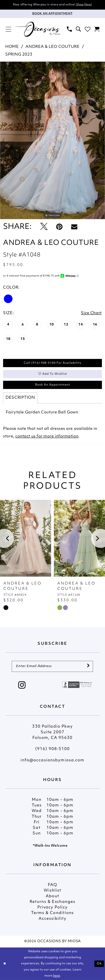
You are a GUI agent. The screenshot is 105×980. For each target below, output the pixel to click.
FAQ (52, 885)
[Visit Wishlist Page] (88, 29)
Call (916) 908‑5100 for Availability (53, 363)
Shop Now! (84, 5)
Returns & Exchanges (52, 902)
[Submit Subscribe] (88, 666)
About (52, 896)
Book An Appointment (53, 385)
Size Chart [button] (91, 313)
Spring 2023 (19, 55)
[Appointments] (52, 14)
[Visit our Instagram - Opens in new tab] (22, 686)
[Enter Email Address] (52, 666)
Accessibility (53, 919)
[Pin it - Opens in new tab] (59, 227)
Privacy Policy (53, 907)
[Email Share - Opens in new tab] (74, 227)
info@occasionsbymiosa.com (52, 760)
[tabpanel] (52, 140)
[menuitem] (8, 29)
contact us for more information (47, 436)
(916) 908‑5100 (52, 749)
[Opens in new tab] (78, 685)
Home (12, 47)
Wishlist (53, 891)
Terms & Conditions (52, 913)
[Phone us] (69, 29)
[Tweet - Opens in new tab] (44, 227)
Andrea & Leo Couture (52, 47)
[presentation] (26, 538)
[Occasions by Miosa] (38, 29)
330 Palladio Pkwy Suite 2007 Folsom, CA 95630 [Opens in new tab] (52, 732)
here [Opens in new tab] (57, 976)
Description (20, 398)
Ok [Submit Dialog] (99, 964)
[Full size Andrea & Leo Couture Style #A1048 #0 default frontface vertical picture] (52, 140)
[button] (8, 29)
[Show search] (78, 29)
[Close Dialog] (5, 964)
